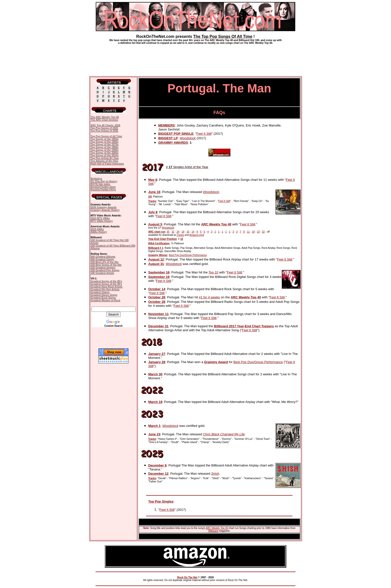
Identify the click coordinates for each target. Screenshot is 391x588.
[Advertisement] (195, 58)
